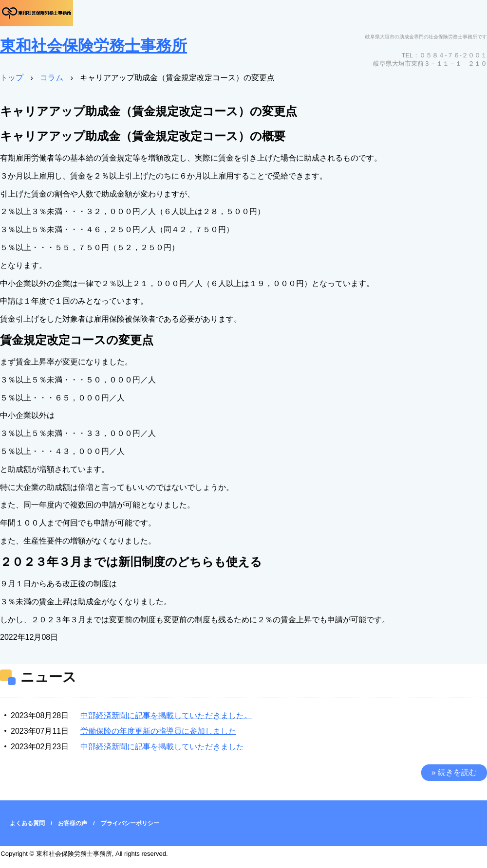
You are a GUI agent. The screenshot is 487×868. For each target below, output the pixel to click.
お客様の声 (73, 823)
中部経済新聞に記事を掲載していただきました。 (166, 715)
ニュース (48, 677)
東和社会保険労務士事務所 (94, 46)
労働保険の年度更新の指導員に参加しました (158, 731)
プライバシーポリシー (130, 823)
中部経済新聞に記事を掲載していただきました (162, 747)
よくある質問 (27, 823)
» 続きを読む (454, 772)
